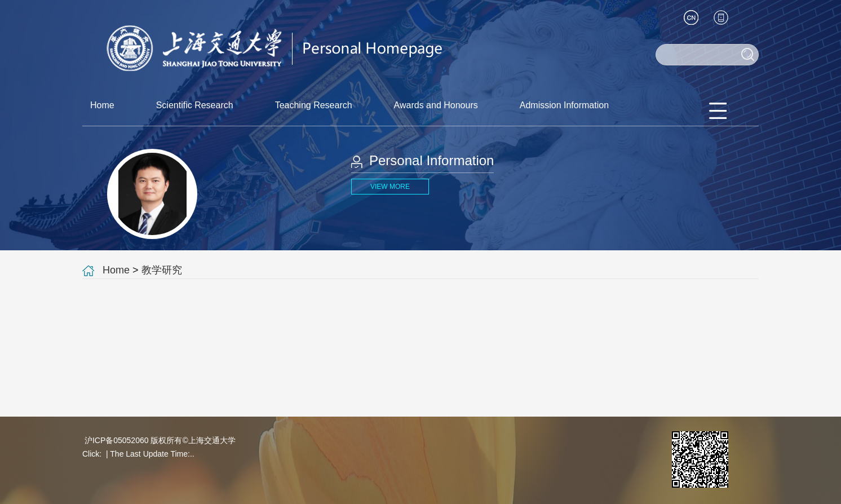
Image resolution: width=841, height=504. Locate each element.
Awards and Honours (436, 105)
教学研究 (162, 270)
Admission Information (564, 105)
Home (102, 105)
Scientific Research (195, 105)
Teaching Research (314, 105)
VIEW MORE (390, 187)
